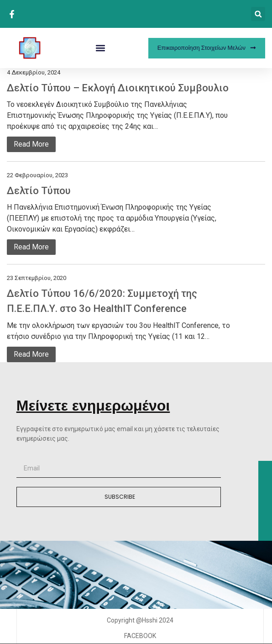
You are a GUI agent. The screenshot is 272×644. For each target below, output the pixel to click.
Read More (31, 144)
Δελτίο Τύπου (39, 191)
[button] (258, 14)
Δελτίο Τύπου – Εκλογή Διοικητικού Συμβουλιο (118, 88)
